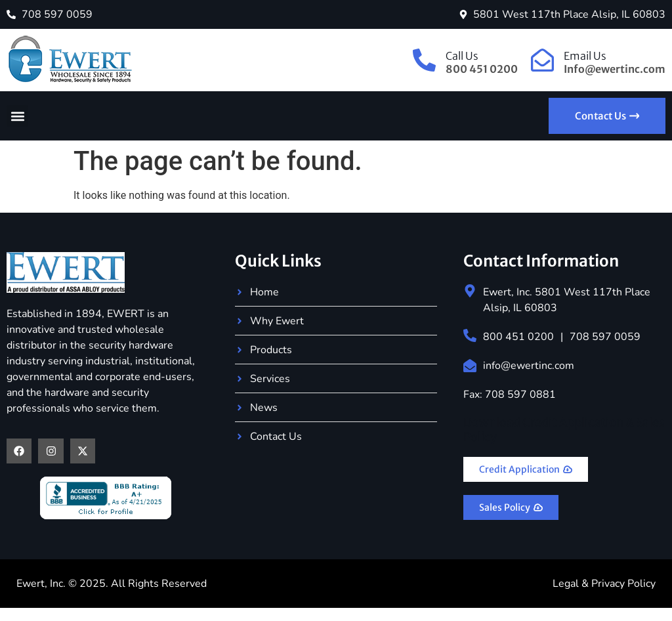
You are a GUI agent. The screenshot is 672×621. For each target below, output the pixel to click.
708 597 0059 (605, 337)
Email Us (585, 56)
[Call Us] (424, 60)
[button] (17, 116)
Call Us (462, 56)
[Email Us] (542, 60)
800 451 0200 (518, 337)
